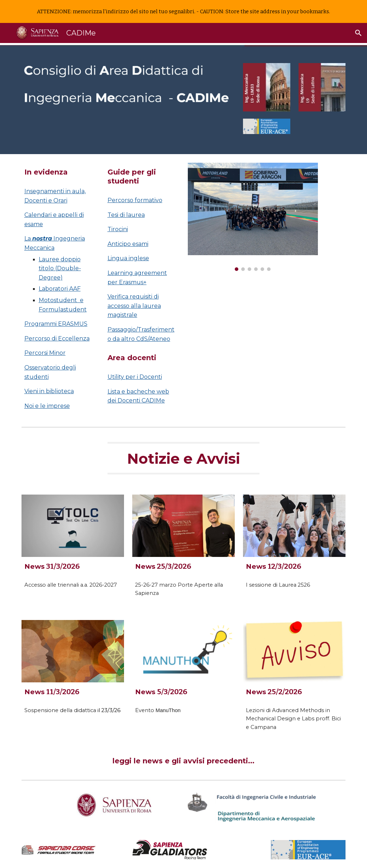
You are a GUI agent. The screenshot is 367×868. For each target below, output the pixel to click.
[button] (358, 33)
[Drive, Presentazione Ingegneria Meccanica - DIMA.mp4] (253, 330)
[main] (59, 172)
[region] (183, 11)
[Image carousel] (253, 217)
